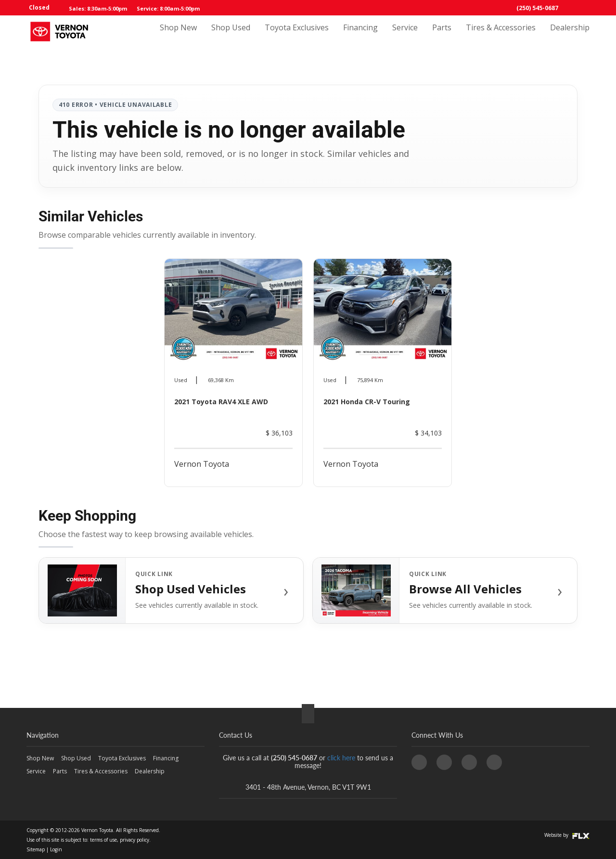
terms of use (103, 840)
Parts (442, 37)
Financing (360, 37)
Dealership (570, 37)
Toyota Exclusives (297, 37)
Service (405, 37)
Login (56, 849)
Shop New (178, 37)
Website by (567, 835)
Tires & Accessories (501, 37)
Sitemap (36, 849)
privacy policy (135, 840)
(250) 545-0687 (537, 8)
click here (341, 758)
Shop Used (231, 37)
